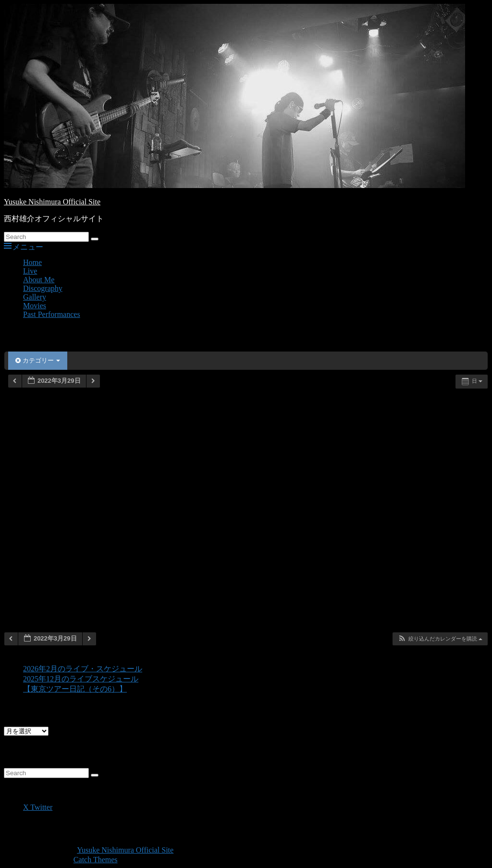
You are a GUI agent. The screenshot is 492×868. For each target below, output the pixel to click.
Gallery (35, 297)
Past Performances (52, 314)
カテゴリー (38, 360)
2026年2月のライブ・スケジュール (83, 669)
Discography (43, 288)
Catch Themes (96, 860)
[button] (440, 639)
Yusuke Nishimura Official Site (52, 202)
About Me (39, 280)
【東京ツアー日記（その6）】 (75, 689)
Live (30, 271)
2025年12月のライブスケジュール (81, 679)
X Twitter (38, 807)
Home (32, 262)
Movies (35, 306)
